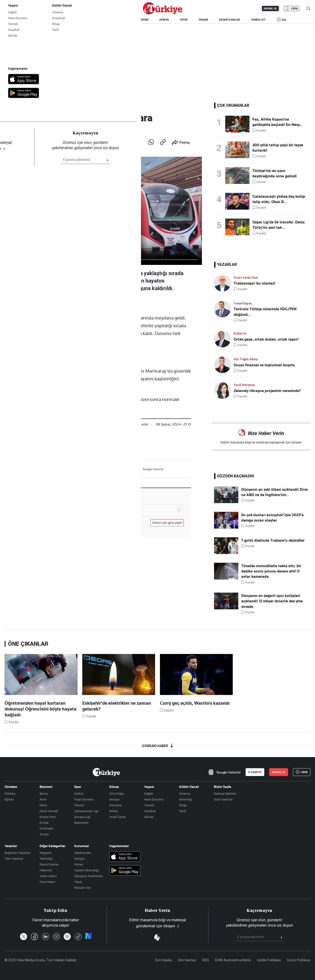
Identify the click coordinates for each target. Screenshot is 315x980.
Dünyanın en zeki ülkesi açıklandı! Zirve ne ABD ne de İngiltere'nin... (274, 492)
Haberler (46, 870)
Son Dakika (163, 960)
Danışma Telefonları (89, 876)
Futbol (79, 793)
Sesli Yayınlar (223, 799)
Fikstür (79, 805)
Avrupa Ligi (82, 817)
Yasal (78, 882)
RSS (206, 960)
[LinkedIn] (118, 469)
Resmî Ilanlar (49, 864)
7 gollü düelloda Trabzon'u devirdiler (273, 540)
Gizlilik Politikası (269, 960)
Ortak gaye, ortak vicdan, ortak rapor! (266, 339)
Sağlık (149, 793)
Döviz (43, 805)
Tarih (183, 811)
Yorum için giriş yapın (167, 523)
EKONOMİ (142, 20)
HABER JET (258, 20)
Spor (78, 787)
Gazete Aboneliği (60, 8)
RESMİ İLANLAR (230, 20)
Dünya (114, 787)
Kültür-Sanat (189, 787)
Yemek (149, 805)
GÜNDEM (95, 20)
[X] (96, 469)
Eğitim (9, 799)
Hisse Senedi (49, 811)
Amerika (115, 805)
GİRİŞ (294, 8)
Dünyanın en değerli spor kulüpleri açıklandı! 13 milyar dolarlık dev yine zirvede (272, 601)
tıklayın (296, 442)
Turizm (44, 834)
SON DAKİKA (16, 20)
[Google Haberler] (150, 469)
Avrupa (114, 799)
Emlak (44, 823)
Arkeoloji (185, 799)
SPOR (184, 20)
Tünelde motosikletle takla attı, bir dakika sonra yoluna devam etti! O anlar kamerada (271, 571)
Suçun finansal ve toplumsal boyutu (264, 365)
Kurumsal (82, 846)
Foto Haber (47, 882)
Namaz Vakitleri (225, 793)
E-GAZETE (255, 772)
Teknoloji (46, 858)
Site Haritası (187, 960)
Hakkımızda (83, 853)
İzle (284, 20)
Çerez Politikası (299, 960)
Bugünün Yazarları (18, 853)
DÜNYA (164, 20)
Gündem (28, 106)
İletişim (80, 858)
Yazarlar (11, 846)
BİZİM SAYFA (69, 20)
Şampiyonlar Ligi (86, 811)
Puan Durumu (84, 799)
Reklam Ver (83, 888)
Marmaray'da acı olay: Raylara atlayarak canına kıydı (89, 96)
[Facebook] (107, 469)
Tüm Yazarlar (14, 858)
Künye (79, 864)
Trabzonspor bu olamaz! (254, 283)
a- (112, 303)
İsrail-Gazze (117, 817)
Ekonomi (46, 787)
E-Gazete (29, 8)
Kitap (183, 805)
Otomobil (46, 828)
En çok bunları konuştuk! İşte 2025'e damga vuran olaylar (272, 518)
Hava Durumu (154, 799)
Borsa (44, 793)
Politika (10, 793)
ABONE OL (270, 8)
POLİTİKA (118, 20)
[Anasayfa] (106, 772)
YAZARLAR (43, 20)
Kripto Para (48, 817)
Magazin (46, 853)
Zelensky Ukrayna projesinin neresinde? (267, 391)
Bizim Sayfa (223, 787)
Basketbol (81, 823)
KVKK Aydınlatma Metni (233, 960)
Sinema (185, 793)
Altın (43, 799)
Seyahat (150, 811)
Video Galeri (48, 876)
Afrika (113, 811)
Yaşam (149, 787)
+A (122, 303)
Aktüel (149, 817)
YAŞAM (203, 20)
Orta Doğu (117, 793)
